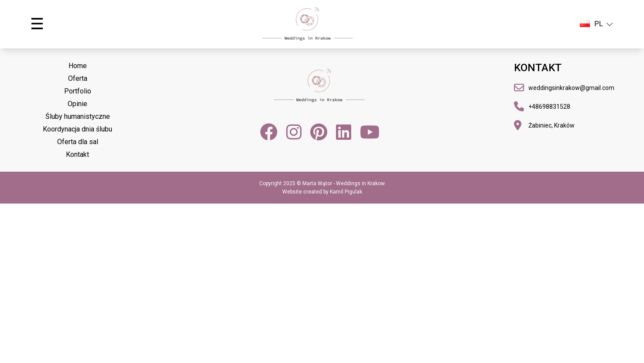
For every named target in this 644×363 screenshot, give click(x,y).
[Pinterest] (319, 132)
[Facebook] (269, 132)
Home (78, 66)
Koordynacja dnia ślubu (77, 129)
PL (596, 24)
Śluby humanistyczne (78, 116)
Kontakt (77, 154)
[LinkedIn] (344, 132)
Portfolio (78, 91)
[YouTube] (370, 132)
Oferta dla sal (78, 142)
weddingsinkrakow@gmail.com (571, 88)
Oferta (78, 78)
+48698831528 (549, 107)
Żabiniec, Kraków (552, 125)
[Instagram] (294, 132)
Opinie (77, 104)
